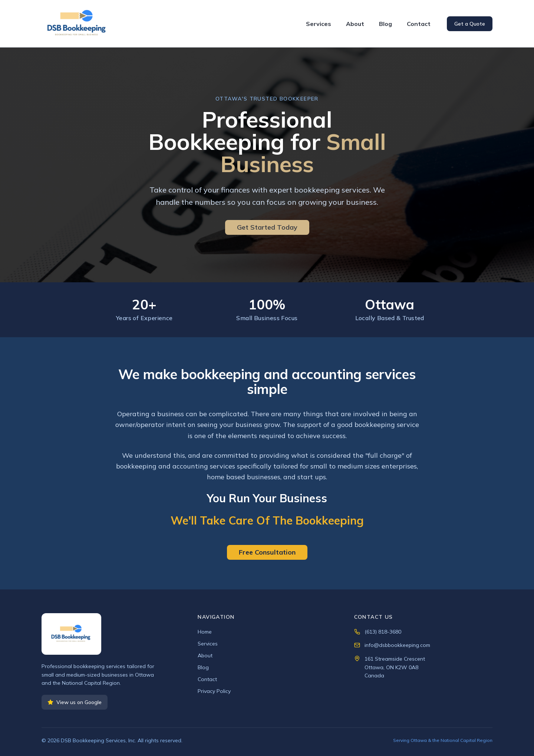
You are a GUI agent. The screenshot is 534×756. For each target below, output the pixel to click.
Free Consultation (267, 552)
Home (205, 632)
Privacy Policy (214, 691)
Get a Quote (470, 24)
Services (319, 24)
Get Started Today (267, 227)
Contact (419, 24)
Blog (385, 24)
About (355, 24)
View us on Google (75, 702)
